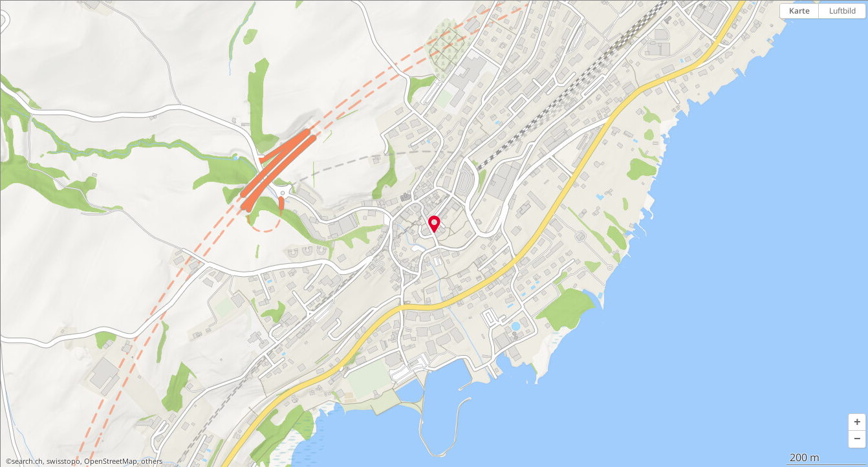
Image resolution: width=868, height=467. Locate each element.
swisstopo (63, 461)
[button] (857, 422)
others (152, 461)
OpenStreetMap (111, 461)
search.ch (27, 461)
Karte (799, 11)
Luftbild (842, 11)
